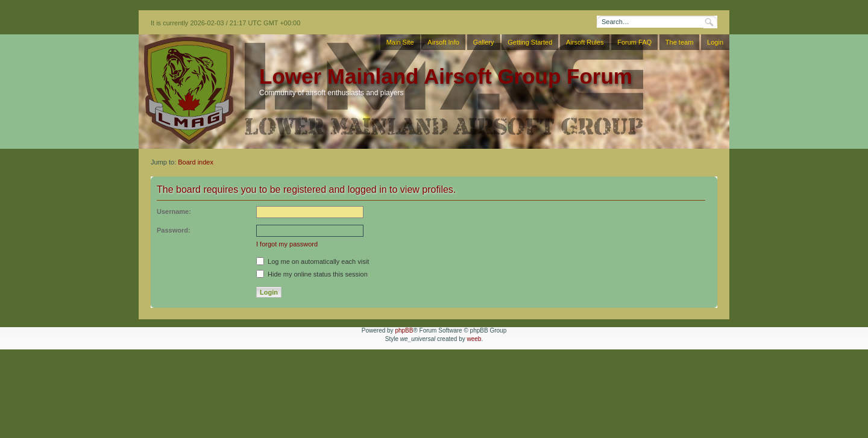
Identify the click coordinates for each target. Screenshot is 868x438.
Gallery (484, 42)
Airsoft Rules (585, 42)
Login (715, 42)
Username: (174, 211)
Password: (174, 230)
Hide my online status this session (312, 274)
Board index (196, 162)
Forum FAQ (634, 42)
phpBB (404, 330)
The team (679, 42)
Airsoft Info (443, 42)
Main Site (400, 42)
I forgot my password (287, 244)
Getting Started (530, 42)
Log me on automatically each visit (313, 261)
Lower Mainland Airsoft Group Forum (446, 76)
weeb (474, 339)
